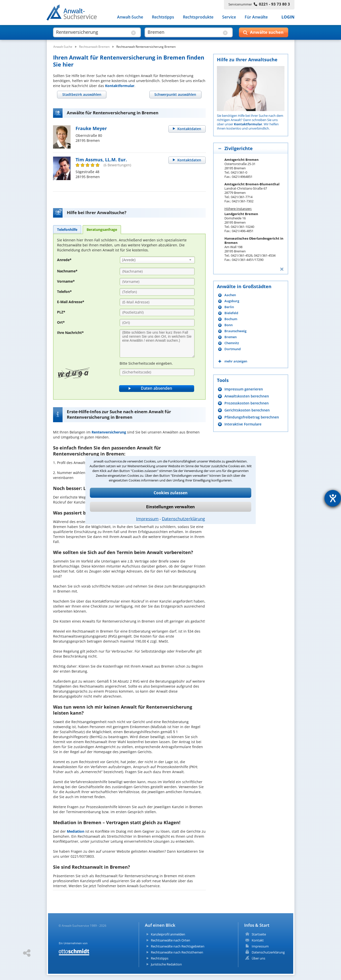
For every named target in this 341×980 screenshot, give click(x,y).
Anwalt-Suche (130, 17)
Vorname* (66, 281)
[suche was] (92, 32)
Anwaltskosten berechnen (247, 396)
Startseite (259, 934)
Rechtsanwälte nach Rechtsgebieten (178, 946)
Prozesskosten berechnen (247, 403)
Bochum (231, 319)
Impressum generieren (244, 389)
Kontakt (258, 940)
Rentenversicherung (109, 432)
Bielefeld (231, 313)
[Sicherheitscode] (157, 372)
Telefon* (64, 292)
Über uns (258, 958)
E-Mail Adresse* (71, 302)
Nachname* (67, 271)
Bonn (229, 325)
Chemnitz (232, 343)
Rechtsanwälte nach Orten (170, 940)
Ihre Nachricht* (70, 333)
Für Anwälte (256, 17)
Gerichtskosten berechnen (247, 410)
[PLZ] (157, 312)
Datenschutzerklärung (183, 519)
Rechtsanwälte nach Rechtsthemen (177, 952)
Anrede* (64, 260)
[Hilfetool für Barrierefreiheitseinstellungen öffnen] (333, 498)
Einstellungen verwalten (170, 507)
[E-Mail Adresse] (157, 302)
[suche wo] (184, 32)
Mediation (76, 831)
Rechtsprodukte (198, 17)
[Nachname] (157, 271)
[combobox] (157, 260)
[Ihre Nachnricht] (157, 343)
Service (229, 17)
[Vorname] (157, 282)
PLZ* (61, 312)
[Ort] (157, 323)
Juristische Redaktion (166, 964)
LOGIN (288, 17)
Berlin (229, 307)
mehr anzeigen (236, 361)
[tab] (82, 95)
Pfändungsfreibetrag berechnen (252, 417)
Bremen (231, 337)
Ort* (61, 322)
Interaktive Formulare (243, 424)
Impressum (147, 519)
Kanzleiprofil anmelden (168, 934)
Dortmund (233, 349)
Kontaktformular (120, 86)
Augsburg (232, 301)
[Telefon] (157, 292)
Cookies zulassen (171, 493)
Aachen (230, 295)
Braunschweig (235, 331)
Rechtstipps (163, 17)
